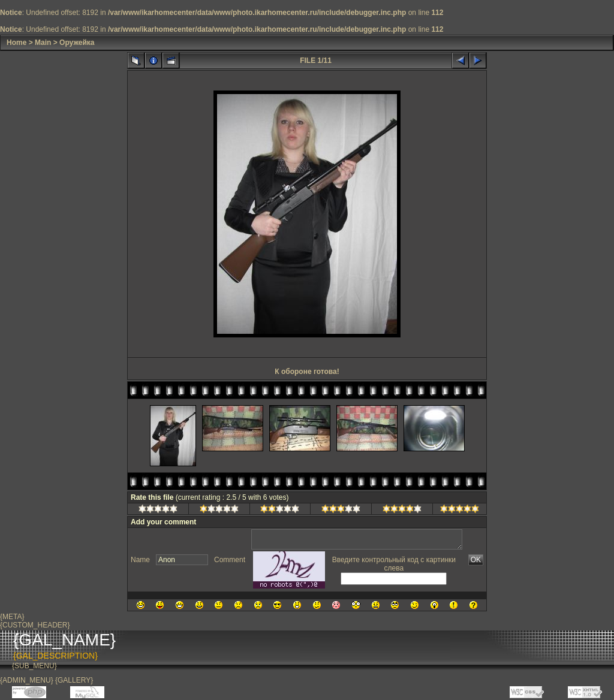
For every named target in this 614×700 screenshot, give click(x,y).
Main (43, 43)
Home (16, 43)
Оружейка (77, 43)
